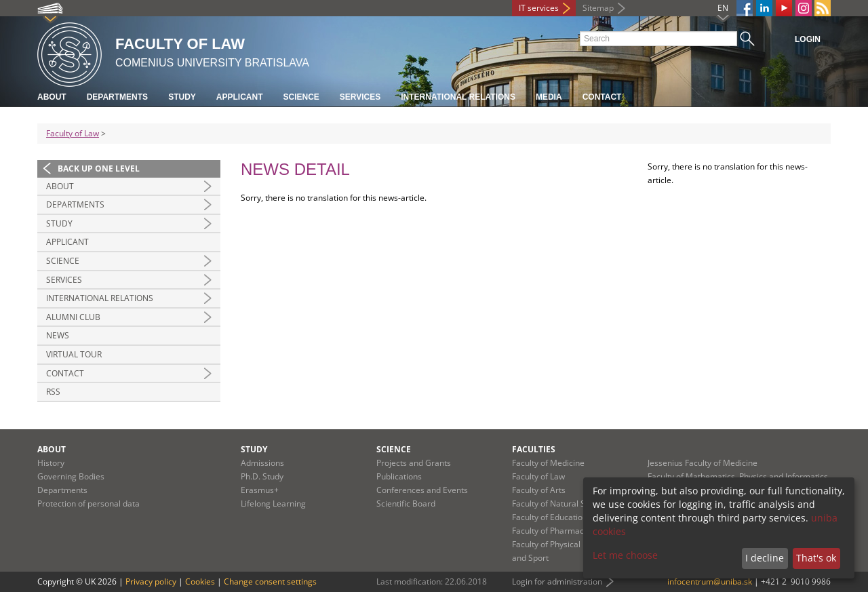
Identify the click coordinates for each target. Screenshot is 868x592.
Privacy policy (151, 581)
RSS (53, 392)
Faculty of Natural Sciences (563, 504)
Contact (602, 97)
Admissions (262, 463)
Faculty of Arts (539, 490)
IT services (539, 8)
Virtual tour (74, 354)
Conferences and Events (422, 490)
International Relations (458, 97)
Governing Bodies (71, 476)
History (51, 463)
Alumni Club (73, 317)
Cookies (200, 581)
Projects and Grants (414, 463)
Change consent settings (270, 581)
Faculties (534, 449)
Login (808, 39)
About (52, 97)
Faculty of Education (550, 517)
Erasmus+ (260, 490)
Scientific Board (406, 504)
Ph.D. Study (262, 476)
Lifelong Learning (273, 504)
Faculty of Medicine (548, 463)
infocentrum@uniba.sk (710, 581)
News (58, 335)
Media (549, 97)
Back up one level (99, 169)
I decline (765, 558)
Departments (117, 97)
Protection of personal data (88, 504)
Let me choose (625, 555)
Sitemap (598, 8)
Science (301, 97)
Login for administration (557, 581)
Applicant (240, 97)
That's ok (816, 558)
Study (182, 97)
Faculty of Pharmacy (550, 531)
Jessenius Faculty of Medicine (703, 463)
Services (360, 97)
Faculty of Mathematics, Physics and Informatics (738, 476)
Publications (399, 476)
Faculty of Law (73, 133)
